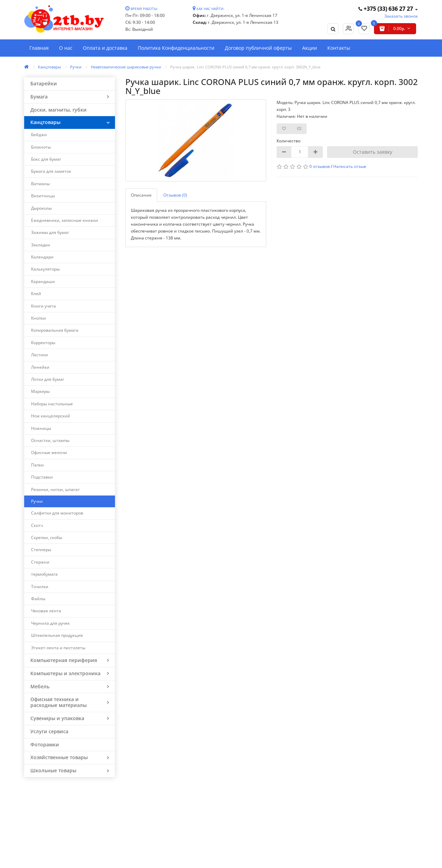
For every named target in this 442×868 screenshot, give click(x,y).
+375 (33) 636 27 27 (386, 9)
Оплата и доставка (105, 48)
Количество (289, 141)
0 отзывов (320, 166)
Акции (310, 48)
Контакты (339, 48)
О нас (66, 48)
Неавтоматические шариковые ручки (126, 67)
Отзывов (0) (175, 195)
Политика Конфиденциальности (176, 48)
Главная (39, 48)
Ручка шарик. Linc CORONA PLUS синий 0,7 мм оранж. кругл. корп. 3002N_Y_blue (245, 67)
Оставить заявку (373, 152)
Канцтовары (49, 67)
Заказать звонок (401, 16)
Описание (141, 195)
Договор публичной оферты (258, 48)
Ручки (76, 67)
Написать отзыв (350, 166)
